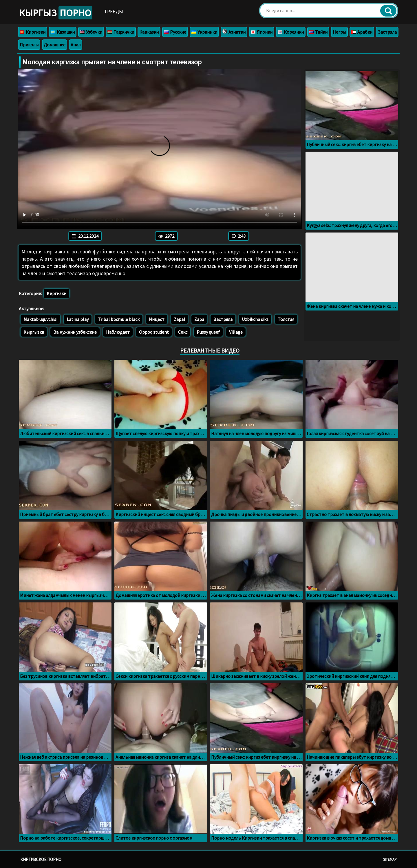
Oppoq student (154, 332)
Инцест (157, 319)
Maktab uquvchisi (40, 319)
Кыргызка (34, 332)
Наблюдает (118, 332)
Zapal (179, 319)
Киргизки (33, 32)
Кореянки (291, 32)
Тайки (318, 32)
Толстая (286, 319)
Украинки (204, 32)
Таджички (121, 32)
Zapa (199, 319)
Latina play (78, 319)
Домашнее (55, 45)
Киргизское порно (41, 859)
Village (236, 332)
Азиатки (234, 32)
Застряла (387, 32)
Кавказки (149, 32)
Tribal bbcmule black (119, 319)
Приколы (29, 45)
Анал (76, 45)
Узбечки (91, 32)
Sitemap (390, 859)
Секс (183, 332)
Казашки (63, 32)
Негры (339, 32)
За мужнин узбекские (75, 332)
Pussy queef (208, 332)
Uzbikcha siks (255, 319)
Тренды (114, 11)
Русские (175, 32)
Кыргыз (56, 13)
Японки (262, 32)
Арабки (362, 32)
